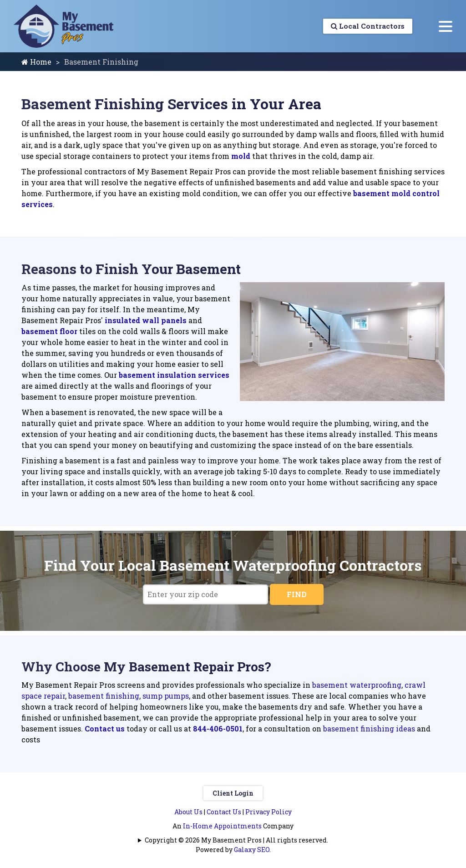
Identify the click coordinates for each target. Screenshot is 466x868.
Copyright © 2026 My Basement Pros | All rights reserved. (236, 840)
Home (36, 62)
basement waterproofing (357, 685)
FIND (297, 594)
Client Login (233, 793)
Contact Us (224, 812)
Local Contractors (365, 26)
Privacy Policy (268, 812)
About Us (188, 812)
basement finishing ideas (369, 728)
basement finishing (104, 696)
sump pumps (166, 696)
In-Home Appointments (222, 826)
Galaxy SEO (252, 850)
